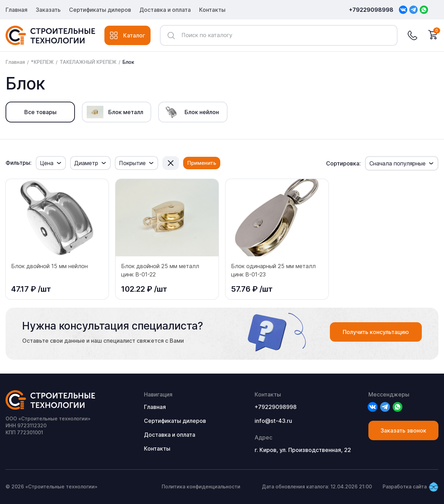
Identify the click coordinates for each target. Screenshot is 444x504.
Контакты (212, 10)
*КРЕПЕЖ (42, 62)
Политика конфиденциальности (201, 486)
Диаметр (86, 163)
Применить (202, 163)
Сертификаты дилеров (100, 10)
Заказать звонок (403, 430)
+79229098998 (371, 10)
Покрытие (132, 163)
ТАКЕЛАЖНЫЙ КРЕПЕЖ (88, 62)
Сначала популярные (398, 163)
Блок (128, 62)
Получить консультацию (376, 332)
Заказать (48, 10)
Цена (47, 163)
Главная (16, 10)
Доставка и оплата (165, 10)
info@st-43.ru (273, 421)
